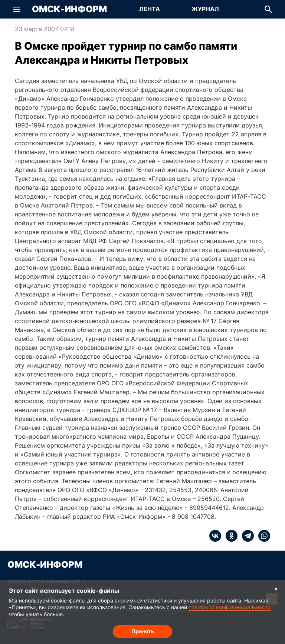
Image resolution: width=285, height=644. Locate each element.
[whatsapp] (262, 536)
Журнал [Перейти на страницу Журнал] (205, 9)
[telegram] (246, 536)
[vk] (215, 536)
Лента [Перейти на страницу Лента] (150, 9)
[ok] (229, 536)
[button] (17, 9)
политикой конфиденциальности (230, 607)
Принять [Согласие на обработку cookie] (143, 631)
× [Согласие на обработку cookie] (276, 589)
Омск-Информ (69, 9)
